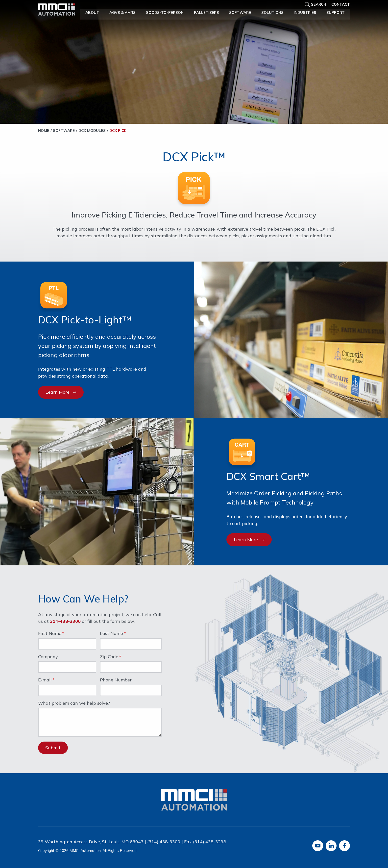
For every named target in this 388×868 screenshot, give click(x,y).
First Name (50, 634)
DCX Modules (92, 131)
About (92, 12)
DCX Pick (118, 131)
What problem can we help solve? (74, 703)
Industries (305, 12)
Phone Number (116, 680)
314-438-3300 (65, 621)
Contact (341, 4)
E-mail (45, 680)
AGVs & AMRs (122, 12)
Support (336, 12)
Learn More (61, 392)
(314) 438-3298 (210, 842)
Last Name (111, 634)
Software (240, 12)
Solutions (272, 12)
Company (48, 657)
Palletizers (206, 12)
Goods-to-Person (165, 12)
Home (44, 131)
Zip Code (109, 657)
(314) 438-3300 (164, 842)
